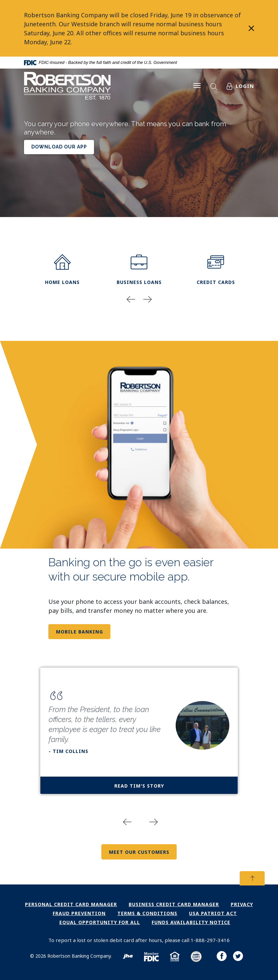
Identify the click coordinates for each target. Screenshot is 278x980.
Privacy (242, 904)
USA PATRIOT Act (213, 913)
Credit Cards (216, 269)
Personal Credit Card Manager (71, 904)
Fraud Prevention (79, 913)
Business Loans (139, 269)
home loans (62, 269)
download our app (59, 147)
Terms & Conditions (147, 913)
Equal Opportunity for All (100, 922)
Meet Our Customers (139, 852)
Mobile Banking (79, 632)
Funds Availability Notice (191, 922)
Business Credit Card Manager (174, 904)
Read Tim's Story (139, 786)
